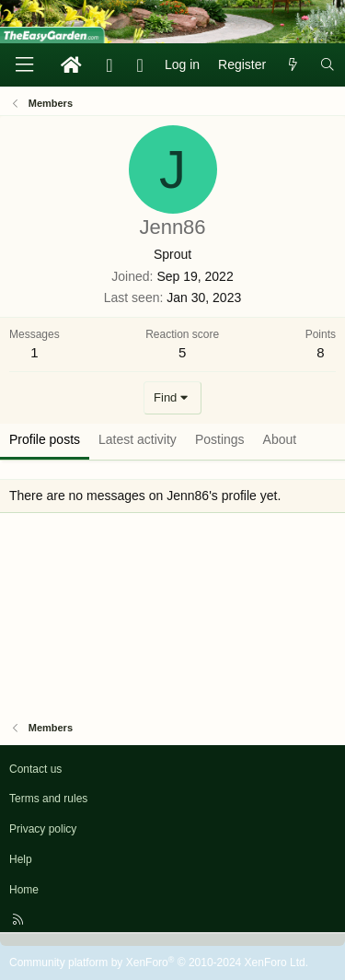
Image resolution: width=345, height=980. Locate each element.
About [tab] (280, 439)
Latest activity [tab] (138, 439)
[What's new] (293, 65)
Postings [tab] (220, 439)
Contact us (35, 769)
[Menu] (24, 65)
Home (24, 890)
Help (21, 859)
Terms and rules (48, 799)
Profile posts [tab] (45, 439)
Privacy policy (43, 829)
